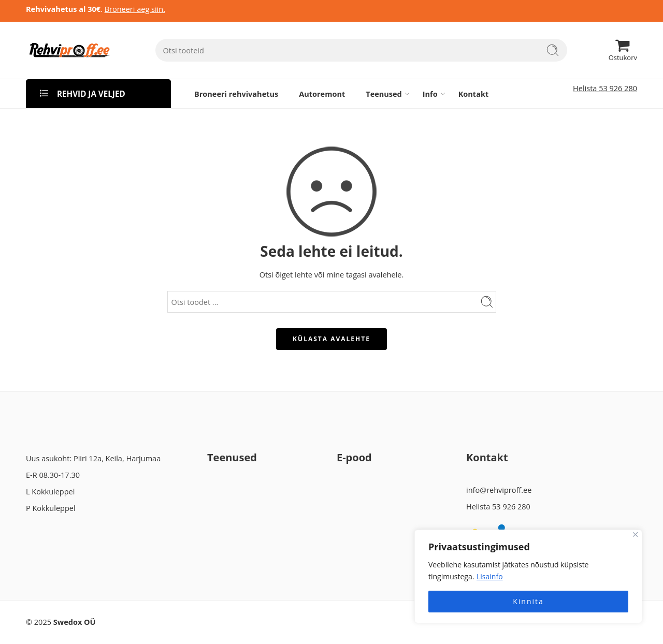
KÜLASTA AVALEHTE (331, 339)
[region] (528, 576)
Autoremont (322, 94)
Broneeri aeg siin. (135, 9)
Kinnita (528, 601)
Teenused (384, 94)
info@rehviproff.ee (499, 490)
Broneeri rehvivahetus (236, 94)
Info (430, 94)
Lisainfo (490, 576)
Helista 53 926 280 (605, 88)
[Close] (635, 535)
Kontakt (473, 94)
